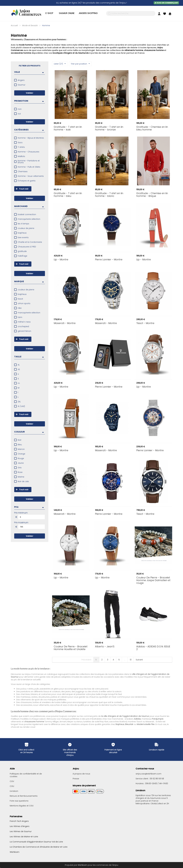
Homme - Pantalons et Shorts (29, 162)
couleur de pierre (26, 228)
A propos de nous (81, 774)
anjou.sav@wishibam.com (148, 774)
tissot (20, 299)
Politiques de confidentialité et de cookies (26, 775)
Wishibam (15, 852)
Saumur (22, 85)
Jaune (21, 463)
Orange (21, 454)
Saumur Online (67, 13)
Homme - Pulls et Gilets (29, 167)
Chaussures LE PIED (27, 247)
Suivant (139, 660)
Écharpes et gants (27, 181)
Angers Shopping (88, 13)
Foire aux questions (19, 801)
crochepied (23, 326)
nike (20, 308)
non (20, 109)
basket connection (27, 214)
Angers (21, 80)
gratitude (22, 251)
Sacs (20, 142)
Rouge (21, 458)
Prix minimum (21, 513)
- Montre (61, 260)
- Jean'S (105, 647)
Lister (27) (60, 64)
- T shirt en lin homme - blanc (109, 195)
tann (20, 317)
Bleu (20, 445)
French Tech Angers (19, 821)
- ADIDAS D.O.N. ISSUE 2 (153, 648)
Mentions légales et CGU (22, 806)
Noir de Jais (23, 481)
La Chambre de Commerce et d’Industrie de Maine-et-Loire (39, 847)
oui (19, 114)
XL (19, 365)
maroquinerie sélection (29, 219)
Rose (20, 472)
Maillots (21, 156)
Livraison (14, 791)
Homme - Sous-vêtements (31, 176)
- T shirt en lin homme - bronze (109, 128)
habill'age (22, 256)
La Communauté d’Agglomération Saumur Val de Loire (36, 842)
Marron (21, 449)
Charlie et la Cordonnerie (30, 242)
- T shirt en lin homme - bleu (68, 195)
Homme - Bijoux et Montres (31, 138)
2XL (19, 402)
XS (19, 369)
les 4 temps (23, 224)
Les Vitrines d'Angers (20, 826)
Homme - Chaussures (28, 152)
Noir (20, 440)
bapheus (22, 233)
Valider (30, 93)
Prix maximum (21, 523)
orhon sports (24, 303)
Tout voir (21, 189)
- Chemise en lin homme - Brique (152, 195)
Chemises (23, 171)
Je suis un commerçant (166, 3)
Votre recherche (120, 13)
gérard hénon (24, 331)
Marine (21, 477)
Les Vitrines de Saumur (21, 831)
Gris (20, 468)
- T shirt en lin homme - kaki (68, 128)
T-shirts (21, 147)
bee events (23, 237)
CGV (12, 781)
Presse (76, 779)
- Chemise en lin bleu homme (152, 128)
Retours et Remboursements (24, 796)
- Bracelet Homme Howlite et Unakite (71, 648)
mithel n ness (24, 322)
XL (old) (21, 406)
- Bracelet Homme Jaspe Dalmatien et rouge (153, 580)
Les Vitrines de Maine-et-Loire (24, 837)
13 (131, 660)
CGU (12, 786)
